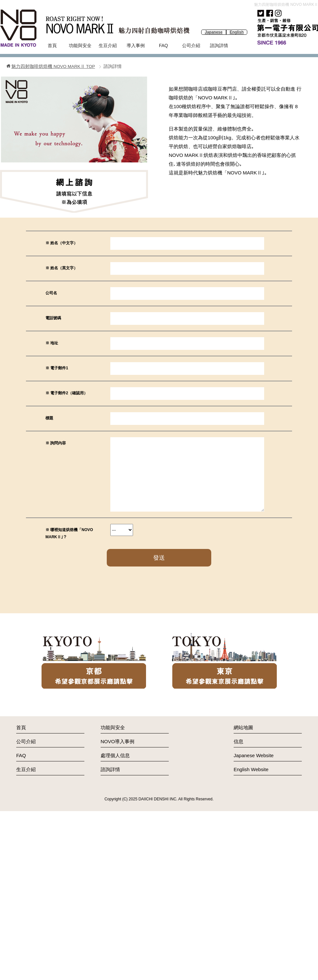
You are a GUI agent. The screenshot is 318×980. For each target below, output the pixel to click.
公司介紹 (191, 45)
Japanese (214, 32)
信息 (238, 741)
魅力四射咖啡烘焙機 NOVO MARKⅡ (286, 5)
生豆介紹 (108, 45)
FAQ (164, 45)
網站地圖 (243, 727)
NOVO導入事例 (117, 741)
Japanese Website (254, 755)
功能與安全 (80, 45)
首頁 (52, 45)
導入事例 (136, 45)
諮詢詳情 (219, 45)
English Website (251, 769)
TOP (53, 66)
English (237, 32)
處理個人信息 (115, 755)
